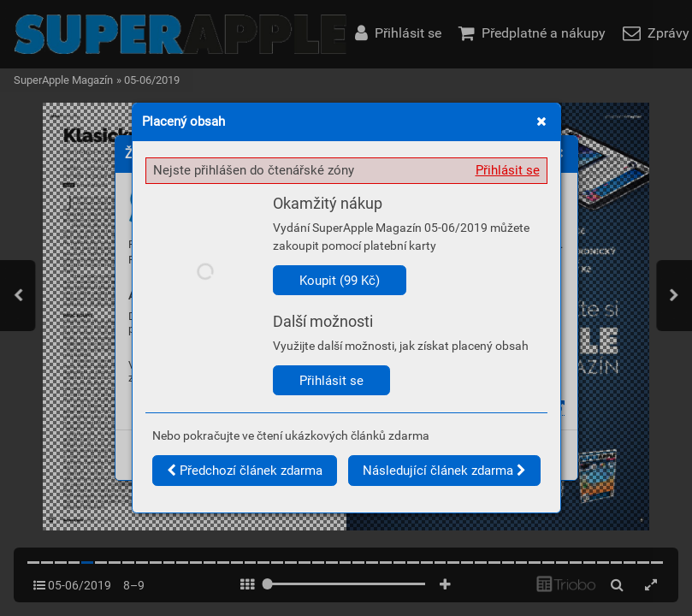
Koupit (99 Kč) (340, 281)
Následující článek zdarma (444, 471)
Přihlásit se (508, 170)
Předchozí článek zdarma (245, 471)
